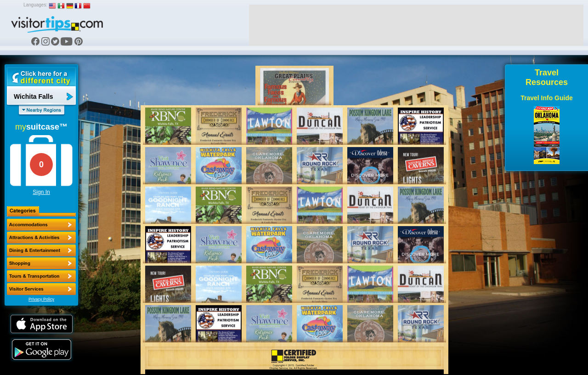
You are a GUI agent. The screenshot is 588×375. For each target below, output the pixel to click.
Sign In (41, 192)
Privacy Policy (41, 299)
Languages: (35, 5)
